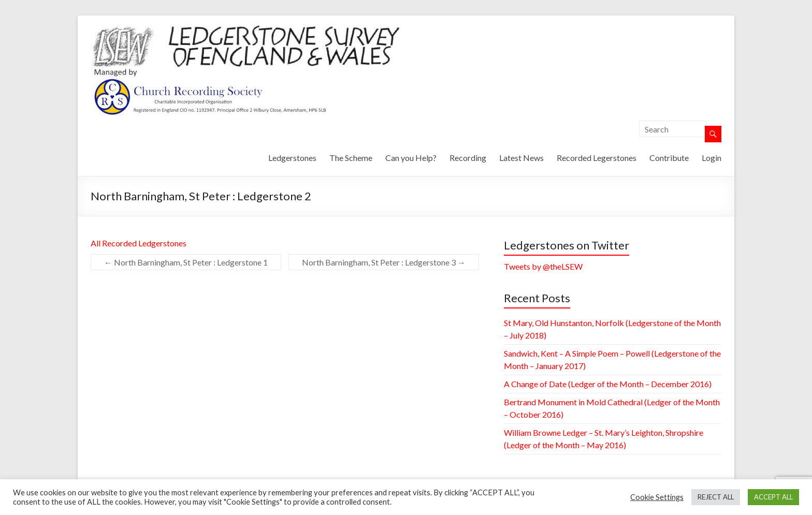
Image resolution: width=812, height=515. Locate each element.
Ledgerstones (292, 158)
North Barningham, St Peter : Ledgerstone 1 (186, 262)
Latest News (521, 158)
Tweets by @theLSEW (543, 266)
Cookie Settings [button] (657, 497)
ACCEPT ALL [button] (773, 497)
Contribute (669, 158)
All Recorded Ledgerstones (139, 243)
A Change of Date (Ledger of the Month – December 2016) (608, 384)
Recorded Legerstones (597, 158)
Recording (468, 158)
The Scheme (351, 158)
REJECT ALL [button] (716, 497)
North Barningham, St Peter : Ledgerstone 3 (384, 262)
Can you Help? (411, 158)
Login (712, 158)
